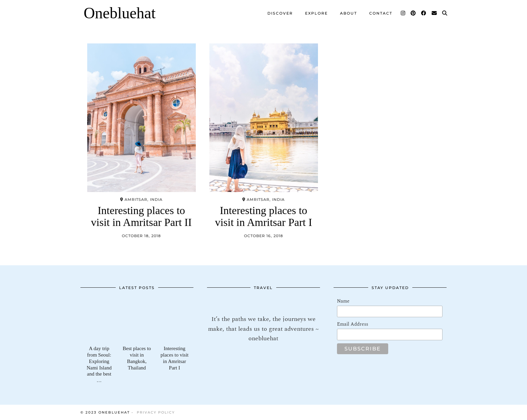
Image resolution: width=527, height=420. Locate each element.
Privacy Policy (156, 412)
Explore (316, 13)
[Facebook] (424, 13)
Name (343, 301)
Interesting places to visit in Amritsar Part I (263, 216)
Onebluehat (120, 13)
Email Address (353, 324)
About (349, 13)
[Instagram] (403, 13)
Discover (280, 13)
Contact (381, 13)
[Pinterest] (413, 13)
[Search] (445, 13)
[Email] (435, 13)
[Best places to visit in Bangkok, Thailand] (137, 320)
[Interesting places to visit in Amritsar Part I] (175, 320)
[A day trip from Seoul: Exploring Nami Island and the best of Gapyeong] (99, 320)
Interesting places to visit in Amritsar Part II (141, 216)
